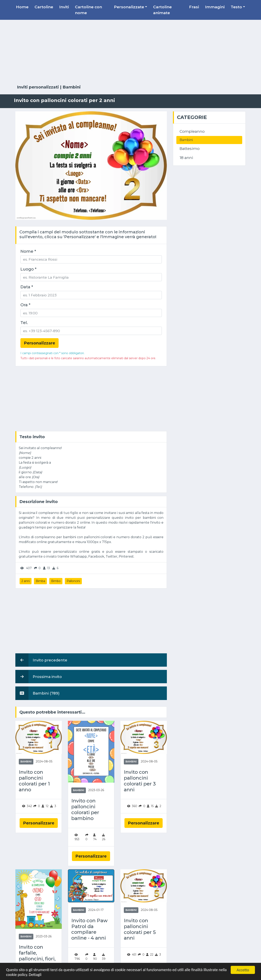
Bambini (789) (37, 693)
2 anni (26, 581)
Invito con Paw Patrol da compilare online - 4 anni (89, 929)
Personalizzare (39, 823)
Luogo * (28, 269)
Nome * (28, 251)
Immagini (215, 7)
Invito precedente (41, 660)
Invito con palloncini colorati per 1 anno (34, 781)
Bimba (40, 581)
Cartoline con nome (88, 10)
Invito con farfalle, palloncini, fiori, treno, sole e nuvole (37, 959)
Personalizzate (129, 7)
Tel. (24, 323)
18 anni (186, 158)
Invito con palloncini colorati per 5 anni (140, 929)
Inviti (64, 7)
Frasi (194, 7)
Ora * (25, 305)
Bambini (72, 87)
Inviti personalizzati (38, 87)
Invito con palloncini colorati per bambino (85, 809)
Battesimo (190, 148)
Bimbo (56, 581)
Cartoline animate (162, 10)
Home (22, 7)
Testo (236, 7)
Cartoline (44, 7)
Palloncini (73, 581)
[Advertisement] (130, 52)
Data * (27, 287)
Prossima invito (39, 677)
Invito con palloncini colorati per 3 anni (140, 781)
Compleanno (192, 131)
